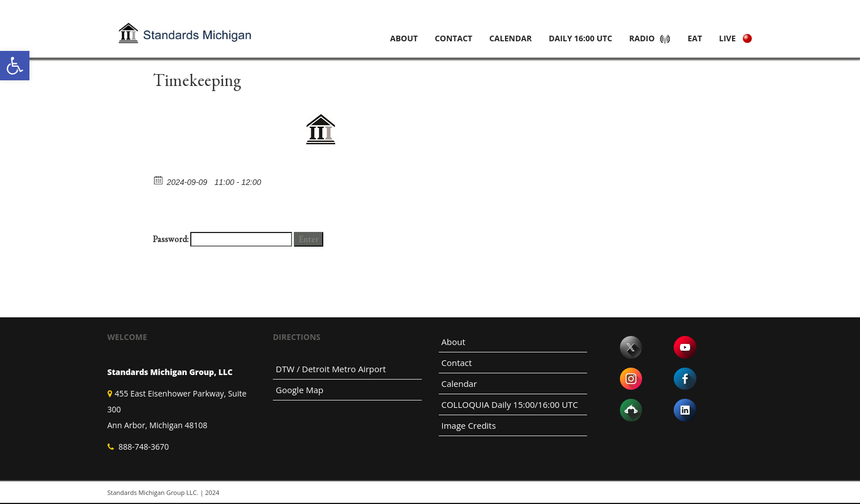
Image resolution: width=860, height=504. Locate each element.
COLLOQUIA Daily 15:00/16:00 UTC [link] (510, 404)
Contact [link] (453, 38)
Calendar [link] (510, 38)
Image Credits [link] (469, 425)
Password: (223, 239)
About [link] (404, 38)
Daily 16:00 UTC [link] (580, 38)
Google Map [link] (299, 390)
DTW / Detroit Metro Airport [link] (331, 369)
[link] (15, 66)
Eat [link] (695, 38)
